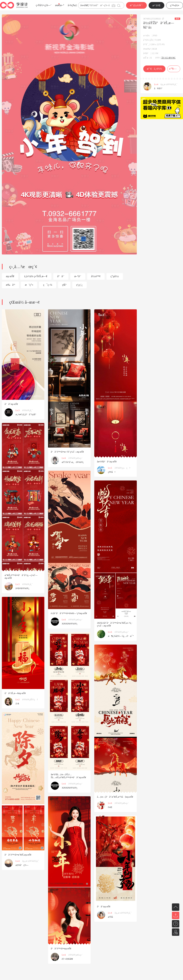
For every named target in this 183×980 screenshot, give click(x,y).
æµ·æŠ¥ (10, 276)
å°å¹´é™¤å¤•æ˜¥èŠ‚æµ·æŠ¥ (18, 855)
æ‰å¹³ (10, 285)
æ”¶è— (174, 69)
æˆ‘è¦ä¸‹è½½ (154, 69)
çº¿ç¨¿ (79, 285)
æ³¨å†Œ (157, 5)
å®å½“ (158, 88)
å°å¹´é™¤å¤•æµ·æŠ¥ (61, 949)
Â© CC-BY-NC (168, 58)
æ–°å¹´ (78, 276)
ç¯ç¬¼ (48, 285)
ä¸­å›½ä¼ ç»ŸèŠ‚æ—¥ (36, 276)
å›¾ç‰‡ (72, 5)
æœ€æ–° (60, 5)
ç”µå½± (115, 276)
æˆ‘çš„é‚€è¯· (136, 5)
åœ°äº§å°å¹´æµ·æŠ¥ (107, 462)
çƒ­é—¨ (48, 5)
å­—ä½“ (84, 5)
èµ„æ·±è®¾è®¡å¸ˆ (169, 84)
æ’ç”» (29, 285)
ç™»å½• (175, 5)
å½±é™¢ (96, 276)
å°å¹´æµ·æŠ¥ (11, 404)
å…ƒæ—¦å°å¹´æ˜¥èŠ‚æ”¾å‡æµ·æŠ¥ (115, 797)
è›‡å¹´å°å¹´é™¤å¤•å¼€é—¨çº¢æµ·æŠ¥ (69, 613)
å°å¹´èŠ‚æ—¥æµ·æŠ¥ (15, 693)
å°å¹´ (61, 276)
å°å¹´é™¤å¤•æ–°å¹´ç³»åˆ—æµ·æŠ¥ (67, 452)
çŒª (64, 285)
